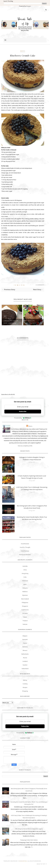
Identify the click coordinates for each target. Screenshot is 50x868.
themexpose (23, 861)
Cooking (25, 684)
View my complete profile (25, 446)
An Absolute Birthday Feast (31, 322)
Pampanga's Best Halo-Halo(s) (29, 840)
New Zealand (25, 599)
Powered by (23, 418)
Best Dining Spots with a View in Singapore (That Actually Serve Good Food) (32, 507)
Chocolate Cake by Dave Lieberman (11, 322)
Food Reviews (25, 544)
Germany (25, 647)
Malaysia (25, 588)
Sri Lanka (25, 613)
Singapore (25, 606)
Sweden (25, 665)
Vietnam (25, 624)
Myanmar (25, 595)
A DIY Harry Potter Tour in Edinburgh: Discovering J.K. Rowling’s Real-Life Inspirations (32, 488)
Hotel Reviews (25, 551)
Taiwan (25, 617)
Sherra (30, 426)
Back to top (42, 864)
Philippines (25, 602)
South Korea (25, 610)
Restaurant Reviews (25, 555)
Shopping (25, 691)
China (25, 570)
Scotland (25, 661)
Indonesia (25, 581)
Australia (25, 566)
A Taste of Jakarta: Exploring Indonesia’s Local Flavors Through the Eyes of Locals (32, 477)
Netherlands (25, 654)
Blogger (28, 6)
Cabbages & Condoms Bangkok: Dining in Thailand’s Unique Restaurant (32, 458)
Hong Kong (25, 573)
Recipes (25, 687)
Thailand (25, 621)
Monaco (25, 650)
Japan (25, 584)
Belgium (25, 636)
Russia (25, 658)
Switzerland (25, 669)
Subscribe (23, 411)
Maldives (25, 592)
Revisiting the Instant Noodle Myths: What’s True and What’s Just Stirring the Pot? (32, 518)
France (25, 643)
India (25, 577)
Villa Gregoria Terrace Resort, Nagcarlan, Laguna (29, 829)
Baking (23, 51)
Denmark (25, 639)
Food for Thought (25, 547)
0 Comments (40, 285)
